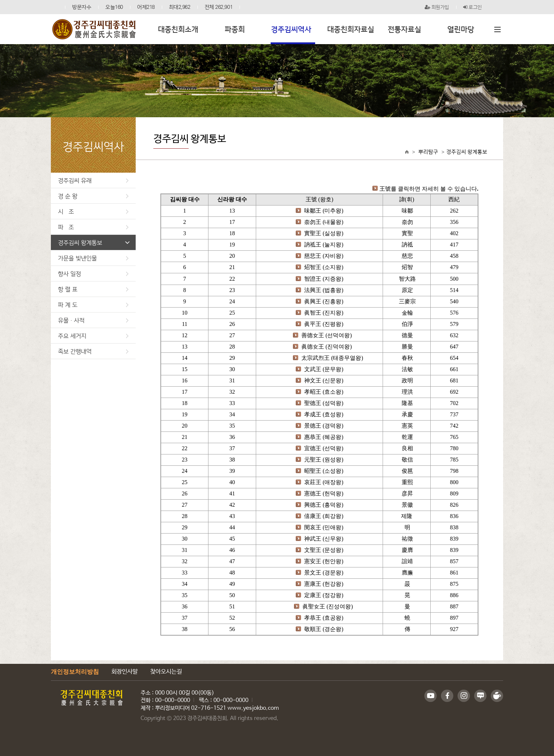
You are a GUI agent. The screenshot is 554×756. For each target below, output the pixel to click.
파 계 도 (93, 305)
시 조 (93, 211)
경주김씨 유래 (93, 180)
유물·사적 (93, 320)
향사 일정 (93, 273)
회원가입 (437, 7)
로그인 (473, 7)
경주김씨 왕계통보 (94, 242)
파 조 (93, 227)
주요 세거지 (93, 336)
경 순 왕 (93, 196)
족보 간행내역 (93, 351)
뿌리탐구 (428, 152)
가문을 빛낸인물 (93, 258)
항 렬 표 (93, 289)
